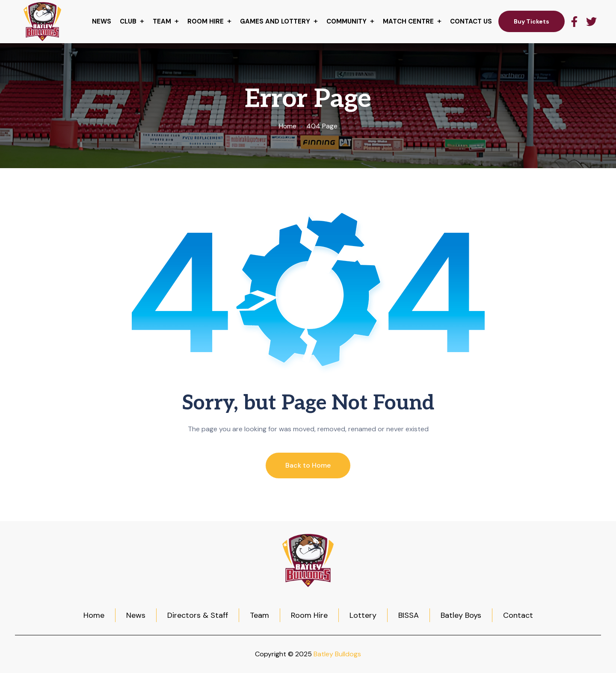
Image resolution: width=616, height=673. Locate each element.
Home (287, 126)
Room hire (206, 21)
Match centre (408, 21)
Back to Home (308, 465)
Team (162, 21)
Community (346, 21)
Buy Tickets (532, 21)
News (102, 21)
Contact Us (471, 21)
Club (128, 21)
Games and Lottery (275, 21)
